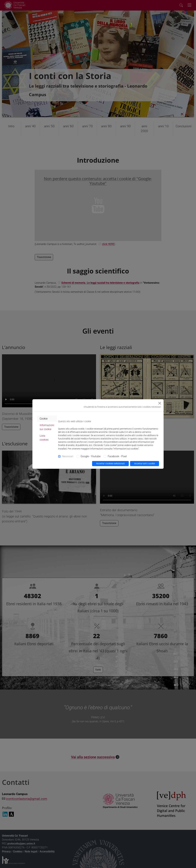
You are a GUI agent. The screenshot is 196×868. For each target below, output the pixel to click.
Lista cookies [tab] (44, 438)
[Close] (160, 403)
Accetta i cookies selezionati (110, 463)
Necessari (68, 456)
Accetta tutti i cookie (145, 463)
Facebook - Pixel (117, 456)
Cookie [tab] (44, 419)
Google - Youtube (91, 456)
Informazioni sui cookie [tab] (47, 427)
